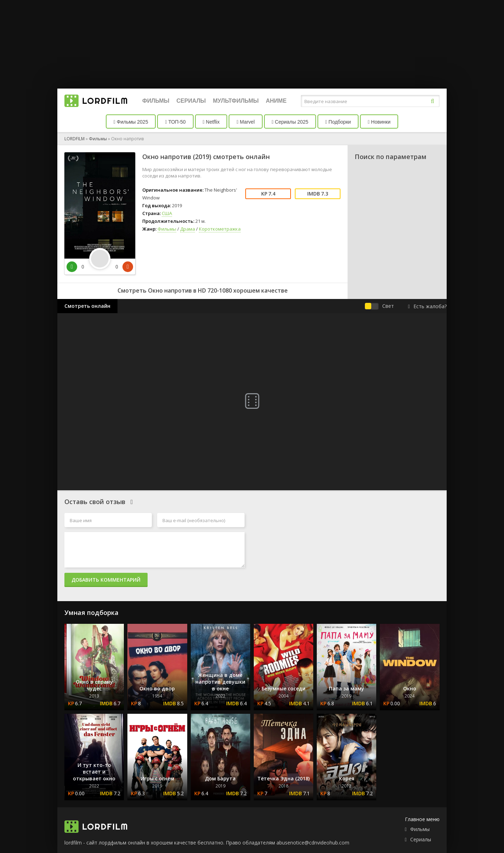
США (167, 213)
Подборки (338, 122)
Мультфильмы (236, 101)
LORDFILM (75, 139)
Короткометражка (220, 229)
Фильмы (156, 101)
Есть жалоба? (427, 306)
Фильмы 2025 (131, 122)
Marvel (245, 122)
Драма (188, 229)
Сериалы (191, 101)
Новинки (379, 122)
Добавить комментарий (106, 580)
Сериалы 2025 (290, 122)
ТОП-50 (175, 122)
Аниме (276, 101)
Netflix (211, 122)
